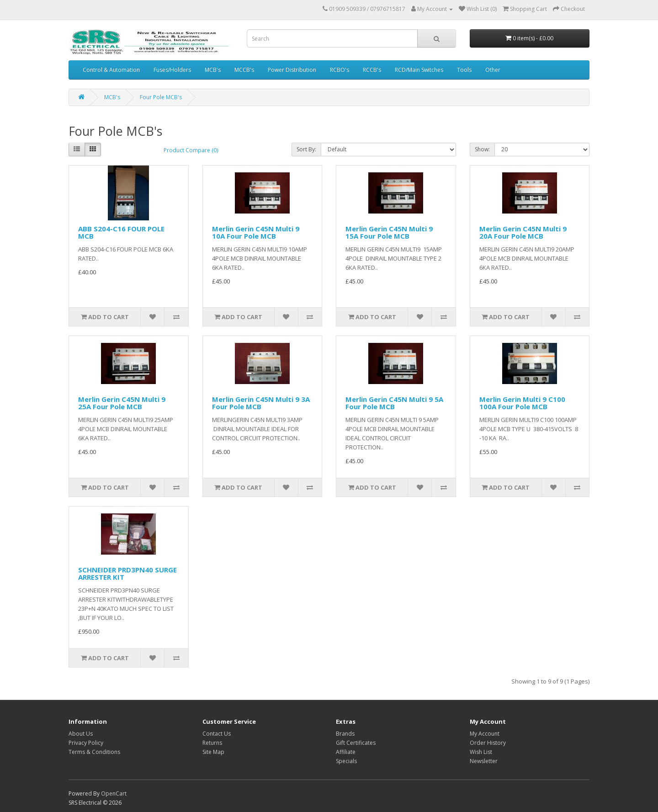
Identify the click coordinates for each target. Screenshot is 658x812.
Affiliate (346, 752)
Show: (482, 149)
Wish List (481, 752)
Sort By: (306, 149)
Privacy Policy (86, 743)
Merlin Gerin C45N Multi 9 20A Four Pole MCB (523, 232)
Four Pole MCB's (161, 97)
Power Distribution (292, 70)
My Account (485, 734)
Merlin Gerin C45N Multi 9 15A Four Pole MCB (389, 232)
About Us (81, 734)
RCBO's (340, 70)
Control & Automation (111, 70)
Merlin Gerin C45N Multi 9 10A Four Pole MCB (256, 232)
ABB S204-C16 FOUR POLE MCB (121, 232)
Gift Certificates (356, 743)
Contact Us (217, 734)
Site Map (213, 752)
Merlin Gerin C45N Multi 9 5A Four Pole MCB (394, 403)
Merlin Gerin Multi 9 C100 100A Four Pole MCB (522, 403)
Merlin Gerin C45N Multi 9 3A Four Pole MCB (261, 403)
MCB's (213, 70)
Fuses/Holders (172, 70)
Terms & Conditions (94, 752)
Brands (345, 734)
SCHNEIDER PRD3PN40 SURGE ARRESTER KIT (127, 574)
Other (493, 70)
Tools (464, 70)
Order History (488, 743)
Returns (212, 743)
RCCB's (372, 70)
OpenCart (114, 793)
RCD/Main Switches (419, 70)
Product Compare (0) (191, 150)
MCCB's (244, 70)
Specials (346, 761)
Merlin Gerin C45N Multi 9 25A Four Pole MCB (122, 403)
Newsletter (484, 761)
